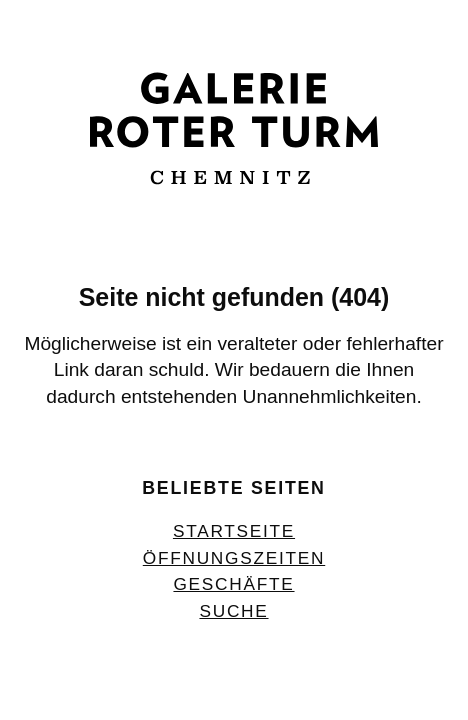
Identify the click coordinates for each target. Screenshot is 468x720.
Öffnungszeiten (234, 558)
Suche (233, 611)
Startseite (234, 531)
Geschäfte (233, 584)
